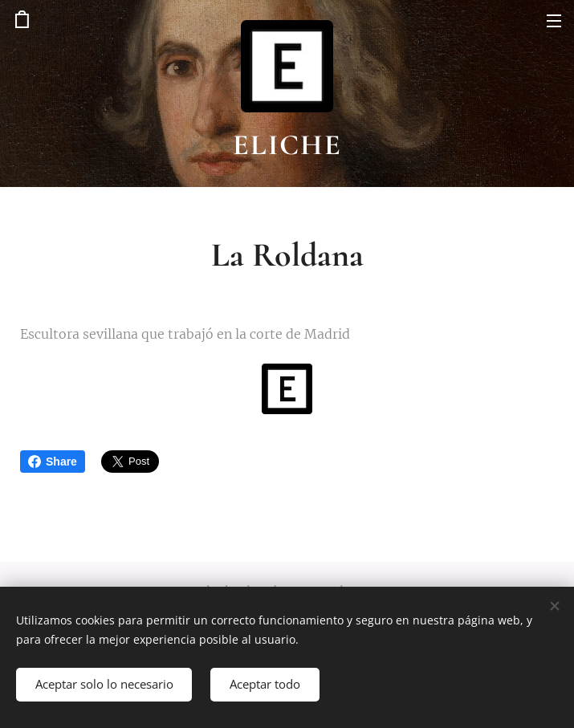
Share (53, 462)
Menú (554, 21)
